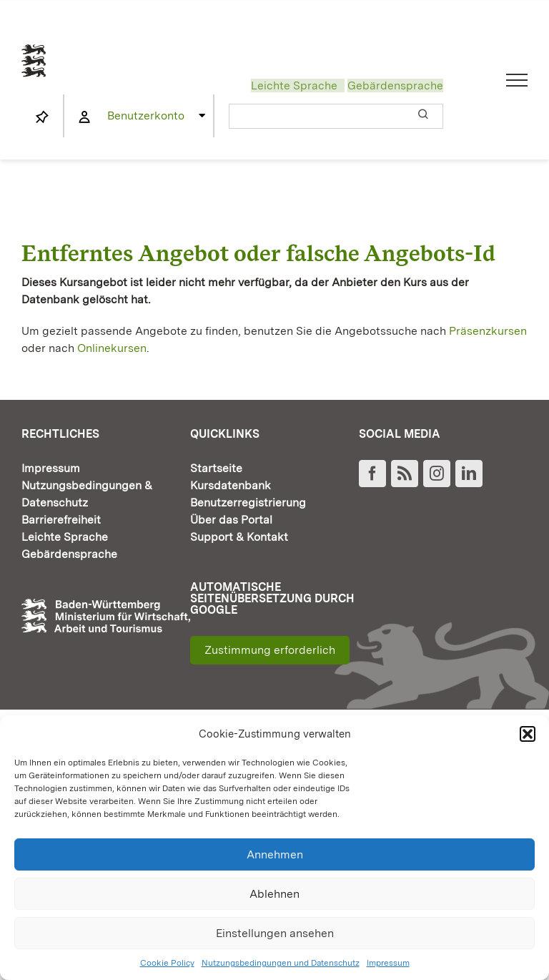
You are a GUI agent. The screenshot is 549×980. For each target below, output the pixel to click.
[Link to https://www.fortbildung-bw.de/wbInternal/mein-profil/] (84, 117)
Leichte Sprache (294, 85)
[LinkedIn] (469, 474)
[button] (528, 734)
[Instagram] (437, 474)
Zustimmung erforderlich (270, 650)
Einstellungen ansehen (275, 933)
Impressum (388, 963)
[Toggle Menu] (517, 80)
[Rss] (405, 474)
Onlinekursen (112, 348)
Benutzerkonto (146, 116)
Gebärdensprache (395, 85)
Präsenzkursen (488, 331)
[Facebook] (372, 474)
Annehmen (275, 854)
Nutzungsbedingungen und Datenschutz (281, 963)
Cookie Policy (167, 963)
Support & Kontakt (239, 537)
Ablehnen (274, 894)
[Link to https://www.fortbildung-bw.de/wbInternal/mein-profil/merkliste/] (42, 117)
